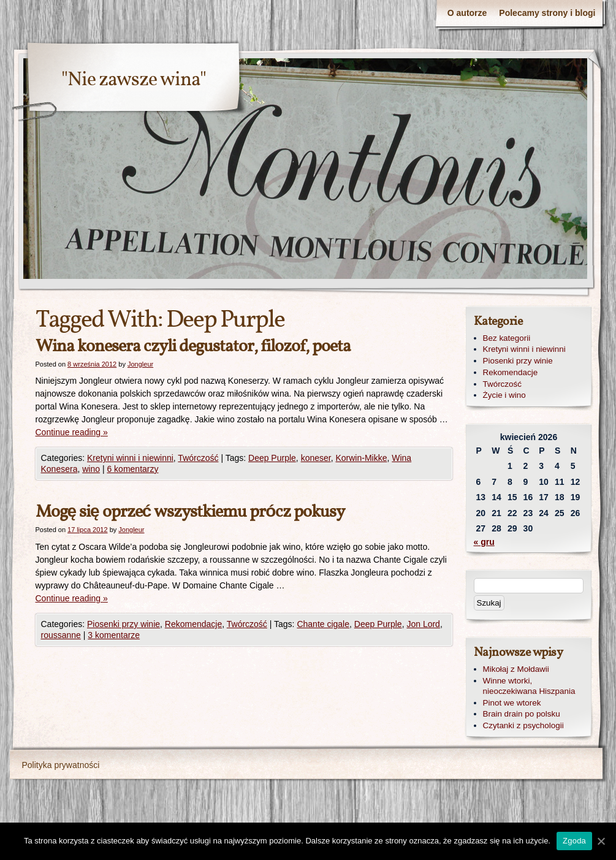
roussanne (61, 635)
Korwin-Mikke (361, 458)
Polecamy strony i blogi (547, 13)
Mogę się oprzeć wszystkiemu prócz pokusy (190, 512)
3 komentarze (114, 635)
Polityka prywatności (61, 765)
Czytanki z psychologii (523, 725)
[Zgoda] (601, 841)
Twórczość (198, 458)
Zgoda (574, 841)
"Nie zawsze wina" (134, 80)
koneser (316, 458)
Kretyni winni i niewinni (130, 458)
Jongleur (140, 364)
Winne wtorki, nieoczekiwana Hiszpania (529, 686)
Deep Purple (272, 458)
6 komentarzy (132, 469)
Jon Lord (423, 624)
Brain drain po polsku (522, 714)
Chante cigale (323, 624)
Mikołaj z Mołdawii (516, 669)
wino (91, 469)
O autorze (467, 13)
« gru (484, 542)
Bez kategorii (507, 338)
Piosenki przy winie (124, 624)
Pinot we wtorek (512, 703)
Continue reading (72, 432)
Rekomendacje (193, 624)
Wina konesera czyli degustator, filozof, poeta (193, 347)
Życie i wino (504, 395)
